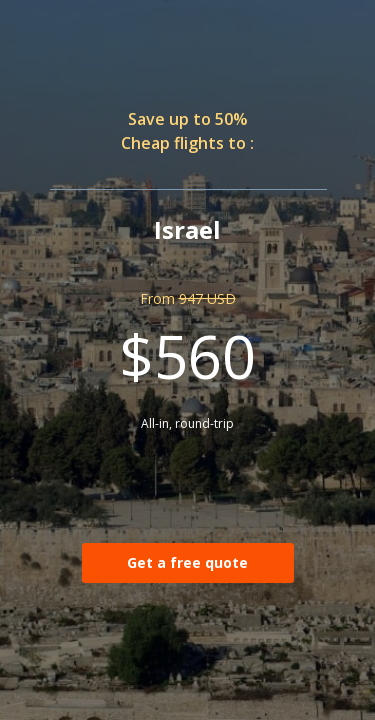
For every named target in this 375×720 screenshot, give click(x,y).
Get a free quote (187, 562)
